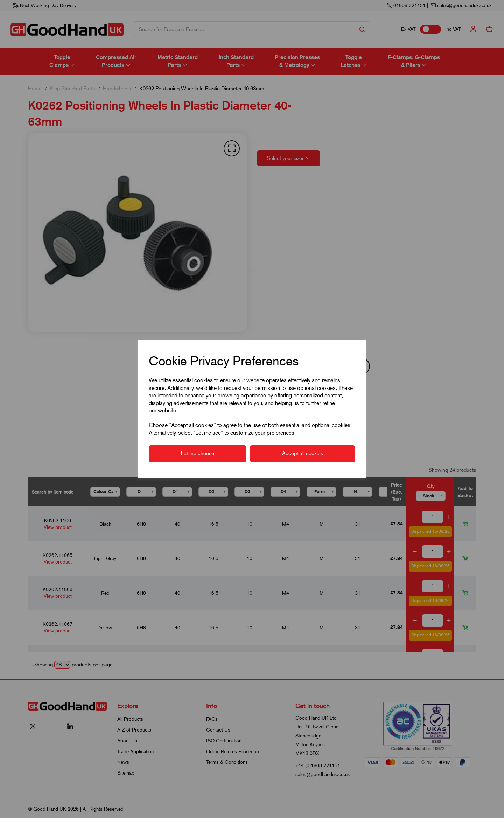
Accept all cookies (303, 453)
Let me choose (198, 453)
